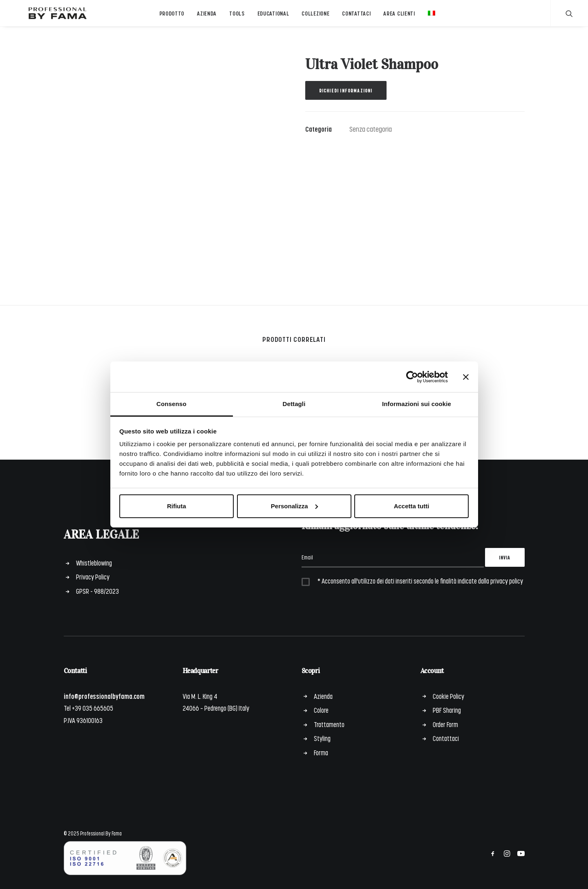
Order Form (445, 724)
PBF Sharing (447, 710)
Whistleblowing (94, 563)
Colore (321, 710)
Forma (321, 752)
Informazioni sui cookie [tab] (417, 404)
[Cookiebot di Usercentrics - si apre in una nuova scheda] (412, 377)
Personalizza (294, 506)
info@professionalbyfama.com (104, 696)
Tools (234, 18)
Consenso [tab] (171, 404)
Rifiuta (177, 506)
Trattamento (329, 724)
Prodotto (169, 18)
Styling (322, 739)
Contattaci (353, 18)
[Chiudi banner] (466, 377)
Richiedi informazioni (346, 99)
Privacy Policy (93, 577)
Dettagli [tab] (294, 404)
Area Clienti (396, 18)
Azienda (204, 18)
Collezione (313, 18)
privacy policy (507, 581)
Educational (270, 18)
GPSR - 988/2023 (97, 591)
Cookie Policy (448, 696)
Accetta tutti (412, 506)
